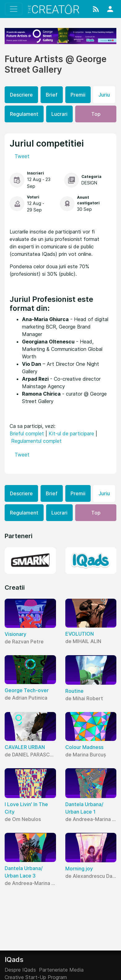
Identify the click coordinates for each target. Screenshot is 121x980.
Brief (52, 95)
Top (96, 114)
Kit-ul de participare (71, 433)
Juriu (104, 95)
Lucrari (59, 114)
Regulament (24, 114)
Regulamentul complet (36, 441)
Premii (78, 95)
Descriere (21, 95)
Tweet (22, 156)
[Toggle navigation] (14, 9)
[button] (96, 9)
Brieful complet (27, 433)
